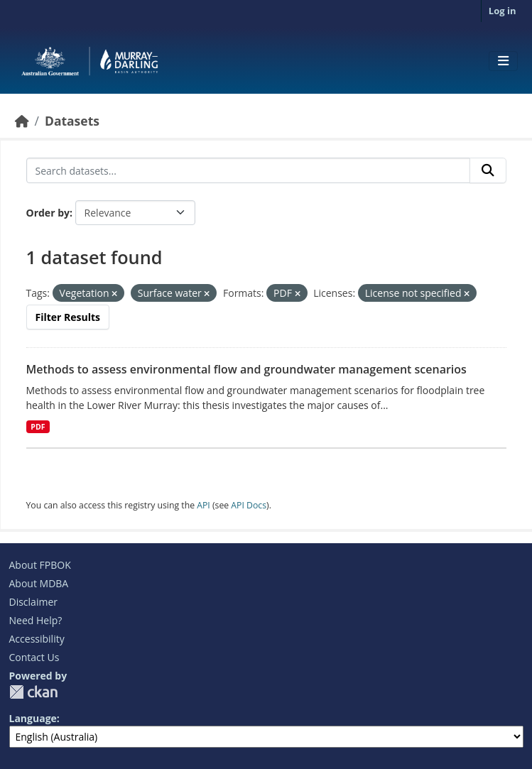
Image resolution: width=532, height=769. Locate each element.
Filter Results (68, 317)
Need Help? (36, 620)
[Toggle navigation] (503, 61)
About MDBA (39, 583)
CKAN (33, 692)
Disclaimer (33, 602)
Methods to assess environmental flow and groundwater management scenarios (246, 369)
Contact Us (34, 657)
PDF (38, 427)
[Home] (22, 121)
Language (33, 718)
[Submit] (488, 170)
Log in (503, 11)
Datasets (72, 121)
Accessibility (37, 639)
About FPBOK (40, 565)
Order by (48, 213)
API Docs (249, 505)
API (203, 505)
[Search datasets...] (248, 170)
